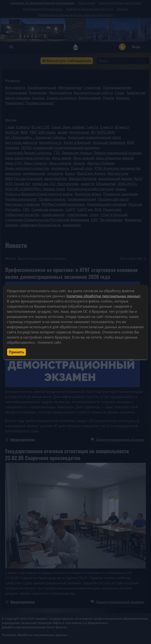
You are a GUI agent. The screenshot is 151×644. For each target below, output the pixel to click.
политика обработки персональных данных (103, 296)
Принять (17, 352)
